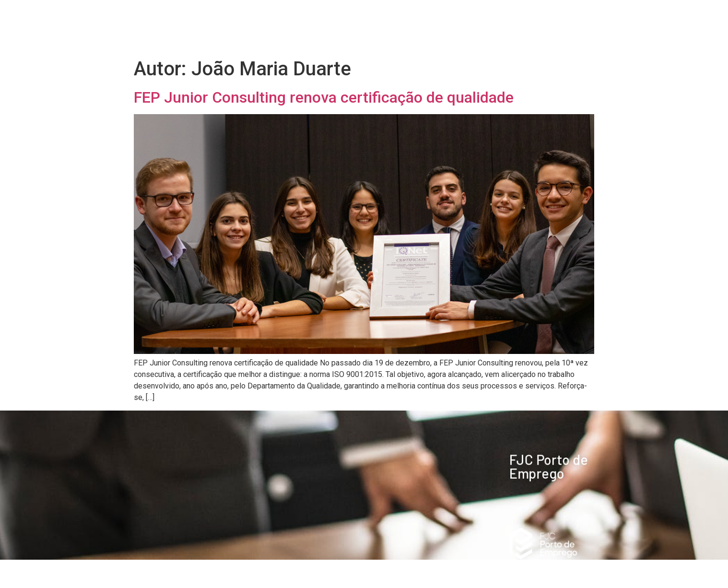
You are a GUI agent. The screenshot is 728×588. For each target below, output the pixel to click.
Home (288, 16)
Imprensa (566, 16)
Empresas (429, 16)
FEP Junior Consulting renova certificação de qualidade (324, 97)
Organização (498, 16)
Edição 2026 (354, 16)
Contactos (571, 38)
